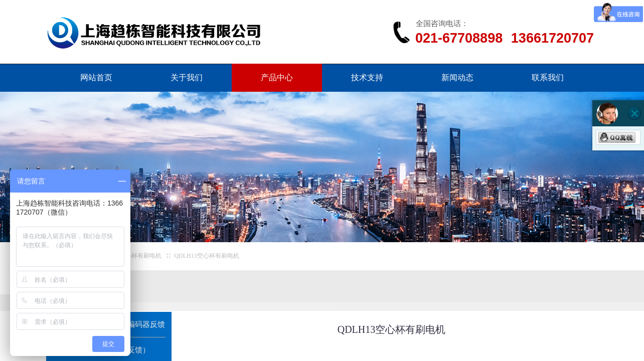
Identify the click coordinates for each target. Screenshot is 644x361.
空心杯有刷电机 (140, 256)
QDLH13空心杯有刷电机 (206, 256)
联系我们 (548, 77)
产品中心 (277, 77)
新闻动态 (457, 77)
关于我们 (187, 77)
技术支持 (367, 77)
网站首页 (96, 77)
